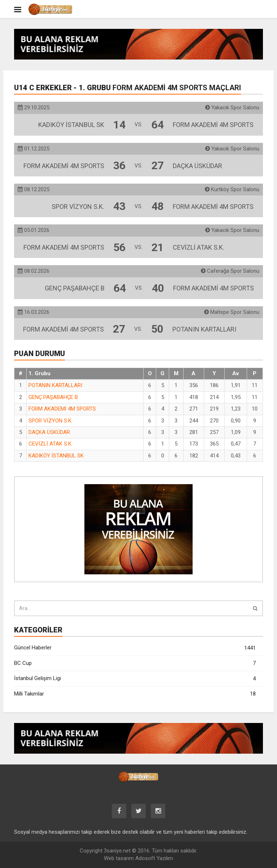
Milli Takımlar (135, 694)
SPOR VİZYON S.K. (50, 421)
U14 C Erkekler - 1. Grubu (127, 88)
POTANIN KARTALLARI (55, 385)
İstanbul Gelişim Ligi (135, 679)
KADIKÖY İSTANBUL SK (56, 456)
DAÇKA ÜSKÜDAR (49, 432)
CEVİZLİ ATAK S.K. (50, 444)
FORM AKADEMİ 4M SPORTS (62, 409)
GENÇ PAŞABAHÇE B (53, 397)
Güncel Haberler (135, 648)
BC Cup (135, 663)
